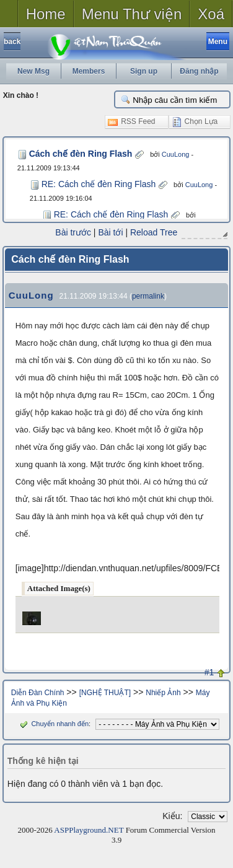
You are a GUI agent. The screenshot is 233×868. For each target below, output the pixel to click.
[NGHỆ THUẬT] (105, 692)
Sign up (144, 71)
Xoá (211, 14)
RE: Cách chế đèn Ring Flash (99, 184)
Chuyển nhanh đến (53, 723)
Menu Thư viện (132, 14)
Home (46, 14)
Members (89, 71)
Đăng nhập (199, 71)
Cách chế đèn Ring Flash (78, 154)
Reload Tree (154, 232)
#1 (209, 672)
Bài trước (74, 232)
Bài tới (111, 232)
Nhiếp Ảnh (163, 692)
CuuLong (169, 154)
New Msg (33, 71)
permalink (148, 296)
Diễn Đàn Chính (38, 692)
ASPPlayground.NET (89, 829)
